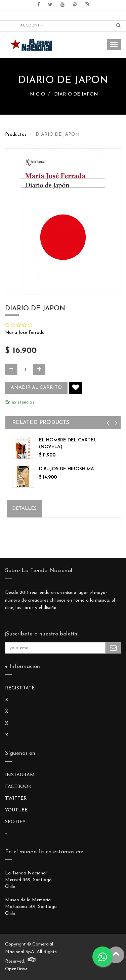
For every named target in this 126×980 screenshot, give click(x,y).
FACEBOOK (18, 787)
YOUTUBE (16, 810)
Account (32, 25)
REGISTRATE (20, 688)
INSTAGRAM (20, 775)
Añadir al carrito (36, 388)
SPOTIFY (15, 822)
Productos (16, 135)
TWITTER (16, 799)
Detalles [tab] (24, 509)
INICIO (37, 94)
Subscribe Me (113, 648)
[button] (108, 423)
